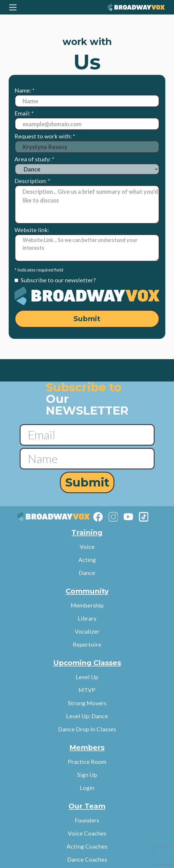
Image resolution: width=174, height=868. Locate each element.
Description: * (32, 181)
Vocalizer (87, 631)
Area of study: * (87, 165)
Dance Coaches (87, 859)
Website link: (32, 230)
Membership (87, 605)
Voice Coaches (87, 833)
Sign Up (87, 775)
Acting (87, 560)
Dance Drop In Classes (87, 729)
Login (87, 788)
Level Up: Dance (87, 716)
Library (87, 618)
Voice (87, 547)
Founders (87, 820)
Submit (87, 319)
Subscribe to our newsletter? (58, 280)
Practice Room (87, 762)
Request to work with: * (87, 143)
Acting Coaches (87, 846)
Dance (87, 573)
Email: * (24, 113)
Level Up (87, 677)
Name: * (25, 90)
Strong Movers (87, 703)
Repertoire (87, 644)
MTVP (87, 690)
